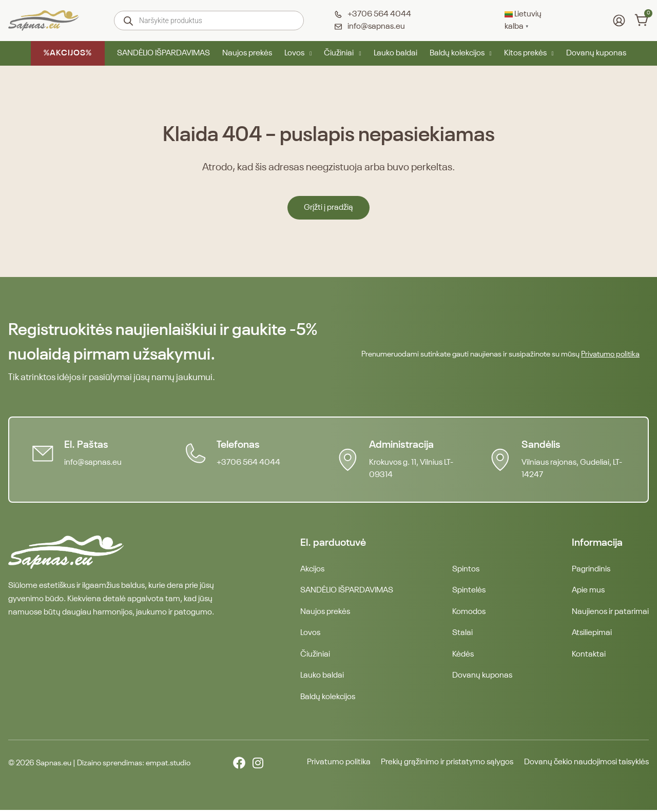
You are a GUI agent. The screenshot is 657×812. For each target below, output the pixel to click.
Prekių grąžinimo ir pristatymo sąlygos (446, 765)
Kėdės (463, 656)
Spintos (466, 569)
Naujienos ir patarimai (610, 612)
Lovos (298, 53)
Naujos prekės (247, 53)
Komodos (469, 612)
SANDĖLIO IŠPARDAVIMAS (163, 53)
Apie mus (588, 591)
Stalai (462, 634)
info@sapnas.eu (93, 463)
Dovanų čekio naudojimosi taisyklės (586, 765)
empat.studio (168, 765)
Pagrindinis (591, 569)
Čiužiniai (342, 53)
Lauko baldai (395, 53)
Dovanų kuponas (596, 53)
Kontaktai (589, 656)
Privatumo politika (610, 354)
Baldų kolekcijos (461, 53)
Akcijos (312, 569)
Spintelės (469, 591)
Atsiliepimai (592, 634)
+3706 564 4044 (249, 463)
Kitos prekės (529, 53)
